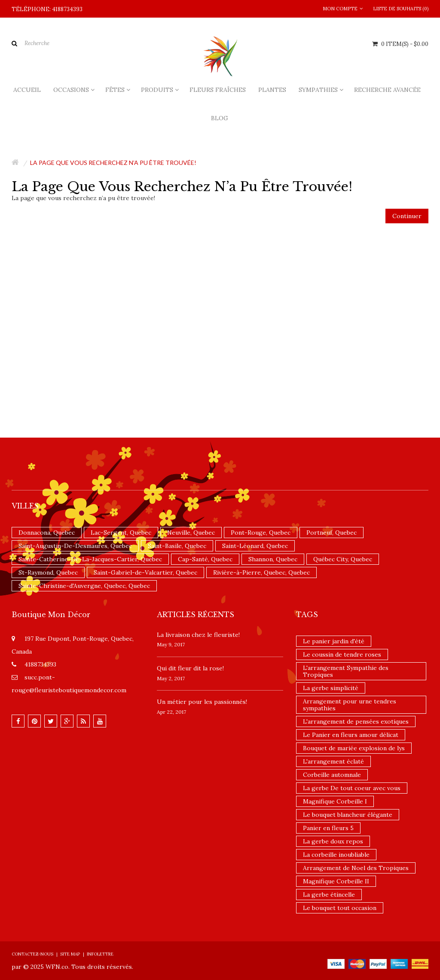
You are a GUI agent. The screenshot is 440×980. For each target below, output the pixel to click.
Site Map (70, 954)
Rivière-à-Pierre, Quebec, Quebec (261, 572)
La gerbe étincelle (329, 895)
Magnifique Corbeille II (336, 881)
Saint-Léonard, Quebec (255, 546)
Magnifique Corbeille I (335, 801)
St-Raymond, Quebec (48, 572)
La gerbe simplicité (331, 688)
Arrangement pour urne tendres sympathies (350, 705)
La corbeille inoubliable (336, 855)
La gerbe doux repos (333, 841)
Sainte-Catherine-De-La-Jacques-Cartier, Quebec (90, 559)
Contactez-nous (32, 954)
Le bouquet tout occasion (340, 908)
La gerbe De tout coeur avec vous (352, 788)
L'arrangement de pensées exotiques (356, 721)
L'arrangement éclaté (333, 761)
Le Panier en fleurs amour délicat (351, 735)
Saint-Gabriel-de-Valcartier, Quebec (145, 572)
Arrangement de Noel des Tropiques (356, 868)
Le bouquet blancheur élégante (348, 815)
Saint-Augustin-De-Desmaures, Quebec (75, 546)
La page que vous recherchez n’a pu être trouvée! (113, 163)
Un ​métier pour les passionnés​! (202, 702)
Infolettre (100, 954)
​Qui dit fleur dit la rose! (190, 668)
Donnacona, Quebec (47, 533)
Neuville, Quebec (191, 533)
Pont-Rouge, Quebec (261, 533)
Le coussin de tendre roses (342, 654)
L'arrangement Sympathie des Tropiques (346, 671)
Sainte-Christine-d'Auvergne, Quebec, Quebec (84, 586)
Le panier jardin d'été (334, 641)
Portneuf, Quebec (332, 533)
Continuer (407, 216)
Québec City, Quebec (343, 559)
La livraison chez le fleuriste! (198, 635)
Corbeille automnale (332, 775)
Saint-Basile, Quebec (177, 546)
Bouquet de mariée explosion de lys (354, 748)
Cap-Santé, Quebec (205, 559)
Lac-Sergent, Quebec (121, 533)
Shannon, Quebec (273, 559)
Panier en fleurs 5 (328, 828)
